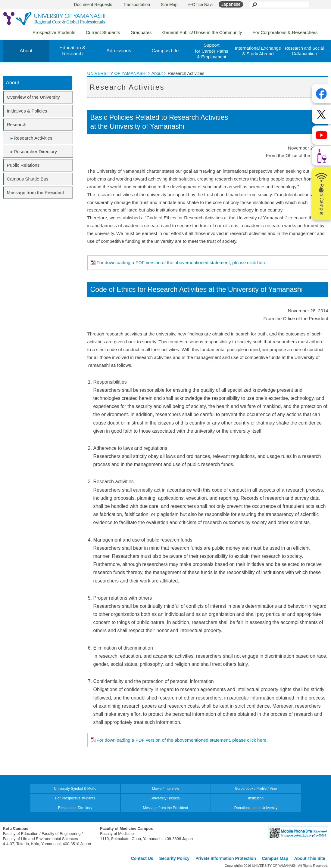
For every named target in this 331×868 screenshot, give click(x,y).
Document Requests (93, 5)
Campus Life (165, 51)
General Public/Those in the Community (202, 32)
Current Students (103, 32)
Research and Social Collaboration (304, 51)
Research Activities (33, 138)
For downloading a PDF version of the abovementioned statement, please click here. (182, 263)
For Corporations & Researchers (285, 32)
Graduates (141, 32)
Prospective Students (54, 32)
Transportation (136, 5)
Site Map (169, 5)
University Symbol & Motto (75, 789)
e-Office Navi (200, 5)
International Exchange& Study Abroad (258, 51)
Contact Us (142, 858)
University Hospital (165, 798)
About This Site (310, 858)
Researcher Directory (35, 151)
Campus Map (275, 858)
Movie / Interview (165, 789)
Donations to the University (256, 808)
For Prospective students (75, 798)
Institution (256, 798)
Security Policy (174, 858)
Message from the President (165, 808)
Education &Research (72, 51)
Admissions (119, 51)
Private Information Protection (226, 858)
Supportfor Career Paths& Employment (211, 51)
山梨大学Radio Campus (321, 193)
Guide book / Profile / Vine (256, 789)
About (26, 51)
